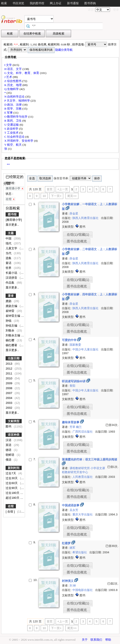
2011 (9, 373)
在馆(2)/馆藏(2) (78, 528)
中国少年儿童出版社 (86, 349)
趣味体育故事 (71, 422)
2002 (9, 408)
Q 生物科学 (12, 89)
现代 (9, 243)
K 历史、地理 (13, 85)
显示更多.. (12, 225)
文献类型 (14, 421)
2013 (9, 364)
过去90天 (12, 488)
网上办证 (56, 3)
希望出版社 (80, 552)
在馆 (11, 506)
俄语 (9, 460)
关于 (85, 640)
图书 (9, 426)
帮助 (108, 640)
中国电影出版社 (83, 590)
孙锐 (9, 321)
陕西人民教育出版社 (86, 218)
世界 (9, 268)
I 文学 (8, 65)
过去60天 (12, 483)
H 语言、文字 (13, 69)
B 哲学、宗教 (13, 109)
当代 (9, 253)
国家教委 (75, 345)
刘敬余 (10, 330)
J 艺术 (8, 77)
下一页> (56, 196)
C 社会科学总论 (15, 137)
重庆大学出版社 (83, 514)
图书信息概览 (77, 241)
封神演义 (68, 581)
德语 (9, 450)
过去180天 (13, 493)
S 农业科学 (12, 129)
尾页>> (72, 196)
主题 (11, 233)
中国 (9, 238)
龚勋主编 (12, 306)
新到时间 (14, 468)
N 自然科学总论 (15, 97)
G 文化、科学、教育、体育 (22, 73)
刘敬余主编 (13, 335)
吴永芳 (74, 510)
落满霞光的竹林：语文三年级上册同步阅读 (89, 459)
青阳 (72, 386)
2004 (9, 398)
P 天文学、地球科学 (17, 101)
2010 (9, 378)
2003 (9, 403)
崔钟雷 (10, 311)
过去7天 (11, 473)
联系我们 (96, 640)
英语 (9, 445)
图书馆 (12, 214)
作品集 (10, 283)
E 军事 (9, 113)
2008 (9, 388)
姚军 (72, 548)
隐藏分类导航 (64, 50)
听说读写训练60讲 (74, 381)
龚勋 (9, 301)
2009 (9, 383)
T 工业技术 (12, 133)
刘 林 (73, 586)
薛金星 (74, 214)
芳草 (73, 427)
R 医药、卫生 (13, 121)
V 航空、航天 (13, 145)
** (8, 165)
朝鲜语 (10, 455)
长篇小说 (12, 273)
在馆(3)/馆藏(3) (78, 490)
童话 (9, 263)
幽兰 (79, 427)
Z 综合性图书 (13, 81)
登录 (116, 10)
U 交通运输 (12, 125)
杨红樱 (10, 340)
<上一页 (63, 189)
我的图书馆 (37, 3)
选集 (9, 258)
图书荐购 (90, 3)
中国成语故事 (71, 505)
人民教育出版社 (83, 477)
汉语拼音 (12, 278)
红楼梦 (67, 543)
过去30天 (12, 478)
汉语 (9, 440)
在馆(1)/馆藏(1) (78, 235)
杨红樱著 (12, 345)
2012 (9, 369)
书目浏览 (18, 3)
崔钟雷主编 (13, 316)
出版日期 (14, 358)
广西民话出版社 (83, 432)
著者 (11, 296)
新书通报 (73, 3)
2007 (9, 393)
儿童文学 (12, 248)
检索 (4, 3)
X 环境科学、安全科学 (19, 141)
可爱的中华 (70, 340)
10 (44, 196)
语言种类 (14, 435)
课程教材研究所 (80, 468)
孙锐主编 (12, 326)
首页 (50, 189)
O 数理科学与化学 (16, 117)
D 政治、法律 (13, 105)
